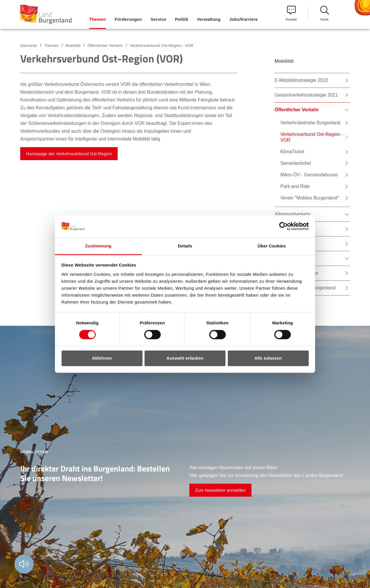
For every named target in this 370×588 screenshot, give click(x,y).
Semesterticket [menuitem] (296, 163)
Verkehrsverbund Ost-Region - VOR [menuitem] (312, 137)
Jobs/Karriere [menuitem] (244, 19)
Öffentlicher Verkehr (105, 46)
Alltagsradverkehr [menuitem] (293, 214)
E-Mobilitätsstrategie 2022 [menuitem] (301, 80)
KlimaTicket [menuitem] (292, 152)
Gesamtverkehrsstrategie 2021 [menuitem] (306, 95)
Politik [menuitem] (182, 19)
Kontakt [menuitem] (291, 14)
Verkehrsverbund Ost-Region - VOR (162, 46)
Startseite (29, 46)
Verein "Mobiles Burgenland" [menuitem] (310, 198)
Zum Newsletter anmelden (220, 490)
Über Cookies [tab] (272, 246)
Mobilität (73, 46)
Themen (51, 46)
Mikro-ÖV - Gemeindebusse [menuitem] (309, 175)
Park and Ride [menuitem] (295, 186)
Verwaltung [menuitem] (209, 19)
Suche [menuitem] (325, 14)
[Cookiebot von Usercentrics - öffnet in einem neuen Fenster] (283, 226)
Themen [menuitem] (97, 19)
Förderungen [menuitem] (128, 19)
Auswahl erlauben (185, 358)
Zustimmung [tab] (98, 246)
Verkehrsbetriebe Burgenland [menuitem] (310, 123)
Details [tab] (185, 246)
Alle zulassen (268, 358)
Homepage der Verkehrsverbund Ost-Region (69, 154)
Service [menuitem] (158, 19)
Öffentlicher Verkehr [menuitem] (297, 110)
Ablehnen (102, 358)
